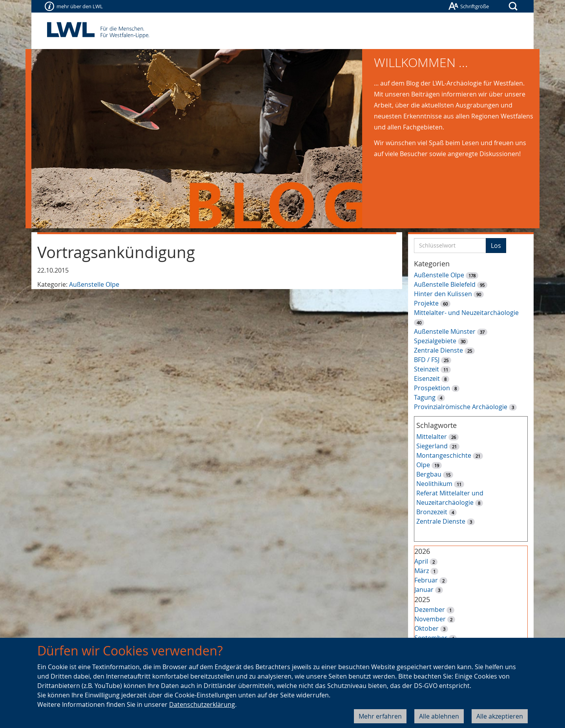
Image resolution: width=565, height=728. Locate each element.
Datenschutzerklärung (202, 704)
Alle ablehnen (439, 716)
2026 (422, 551)
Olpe (423, 465)
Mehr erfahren (380, 716)
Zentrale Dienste (438, 350)
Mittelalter (432, 437)
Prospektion (432, 388)
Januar (424, 590)
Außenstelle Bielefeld (445, 284)
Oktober (426, 628)
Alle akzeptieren (500, 716)
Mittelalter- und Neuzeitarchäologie (466, 313)
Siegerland (432, 446)
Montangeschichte (444, 455)
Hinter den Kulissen (443, 294)
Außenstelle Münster (445, 331)
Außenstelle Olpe (94, 284)
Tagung (425, 397)
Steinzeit (426, 369)
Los (496, 246)
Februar (426, 580)
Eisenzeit (427, 379)
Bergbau (429, 474)
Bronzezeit (432, 512)
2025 (422, 599)
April (421, 561)
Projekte (426, 303)
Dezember (430, 610)
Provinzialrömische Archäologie (461, 407)
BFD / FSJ (427, 360)
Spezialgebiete (435, 341)
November (430, 619)
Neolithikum (434, 484)
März (422, 571)
